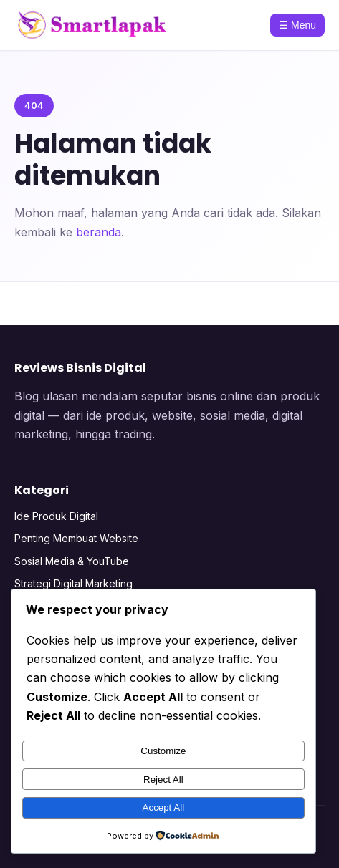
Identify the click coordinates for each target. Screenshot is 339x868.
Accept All (164, 807)
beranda (99, 232)
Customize (163, 751)
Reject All (163, 780)
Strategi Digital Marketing (73, 583)
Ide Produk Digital (56, 516)
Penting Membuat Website (76, 538)
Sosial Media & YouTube (72, 561)
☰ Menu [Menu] (297, 25)
